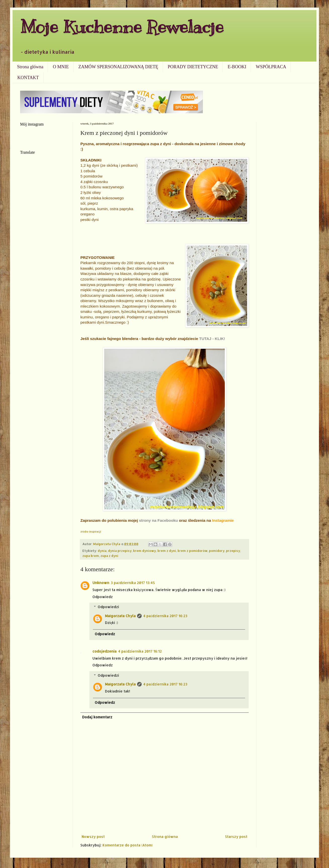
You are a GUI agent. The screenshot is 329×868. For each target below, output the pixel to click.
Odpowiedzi (108, 607)
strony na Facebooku (158, 520)
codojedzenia (104, 651)
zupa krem (91, 556)
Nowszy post (93, 836)
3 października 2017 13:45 (133, 583)
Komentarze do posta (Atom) (128, 845)
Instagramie (223, 520)
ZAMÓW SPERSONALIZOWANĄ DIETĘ (118, 67)
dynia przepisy (120, 551)
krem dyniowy (145, 551)
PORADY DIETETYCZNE (193, 67)
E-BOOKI (237, 67)
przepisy (233, 551)
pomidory (217, 551)
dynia (102, 551)
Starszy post (236, 836)
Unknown (101, 583)
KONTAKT (28, 78)
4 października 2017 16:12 (140, 651)
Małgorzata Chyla (120, 616)
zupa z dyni (109, 556)
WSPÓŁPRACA (271, 67)
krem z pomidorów (193, 551)
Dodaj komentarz (97, 717)
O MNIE (61, 67)
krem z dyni (167, 551)
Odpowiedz (103, 597)
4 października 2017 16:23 (165, 616)
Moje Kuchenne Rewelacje (122, 27)
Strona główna (30, 67)
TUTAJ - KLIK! (212, 339)
